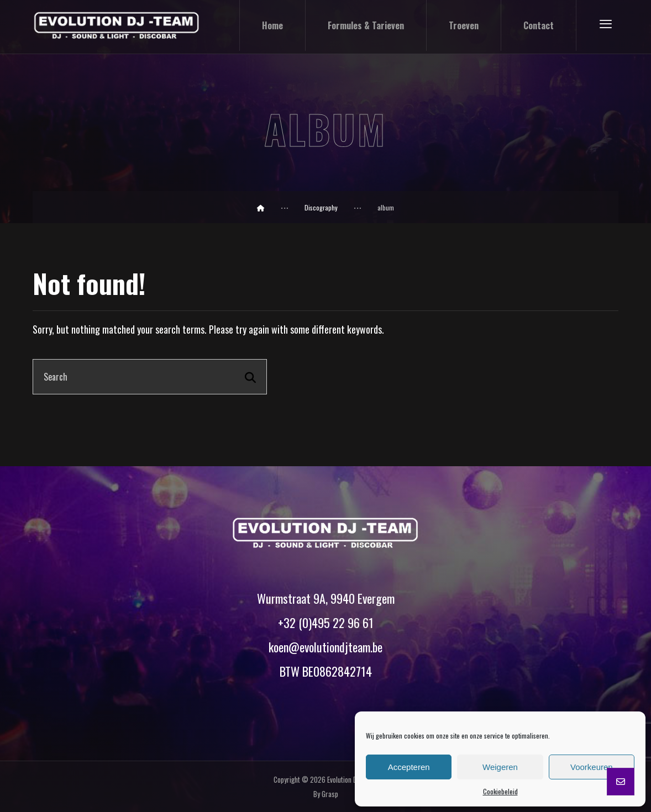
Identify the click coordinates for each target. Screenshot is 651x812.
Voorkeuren (592, 767)
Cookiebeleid (500, 791)
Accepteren (409, 767)
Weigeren (500, 767)
